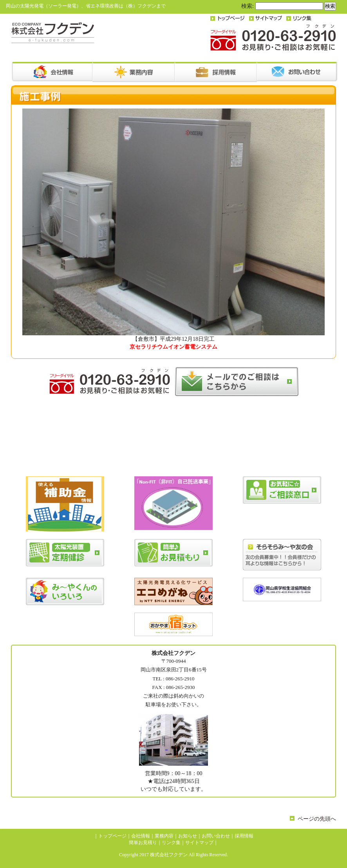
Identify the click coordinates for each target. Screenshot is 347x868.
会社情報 (141, 836)
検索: (248, 6)
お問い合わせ (216, 836)
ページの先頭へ (317, 819)
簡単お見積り (143, 843)
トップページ (112, 836)
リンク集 (171, 843)
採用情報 (244, 836)
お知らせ (188, 836)
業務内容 (164, 836)
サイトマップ (199, 843)
